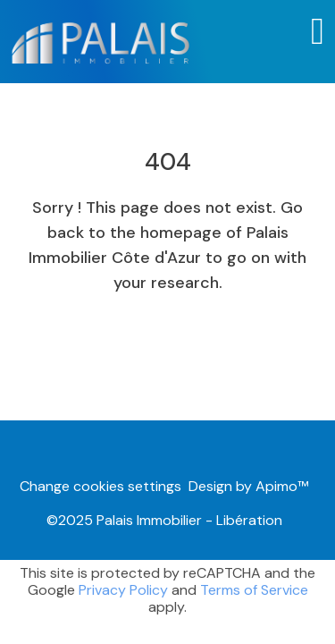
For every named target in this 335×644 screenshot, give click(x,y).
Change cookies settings (100, 486)
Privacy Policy (123, 590)
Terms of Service (254, 590)
